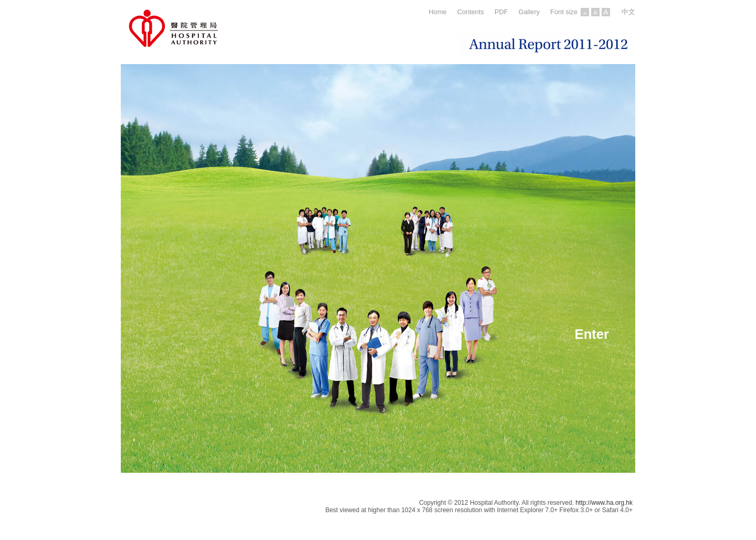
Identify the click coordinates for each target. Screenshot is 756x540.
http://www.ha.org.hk (604, 503)
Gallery (529, 12)
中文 (628, 12)
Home (438, 12)
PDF (501, 12)
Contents (471, 12)
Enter (592, 334)
